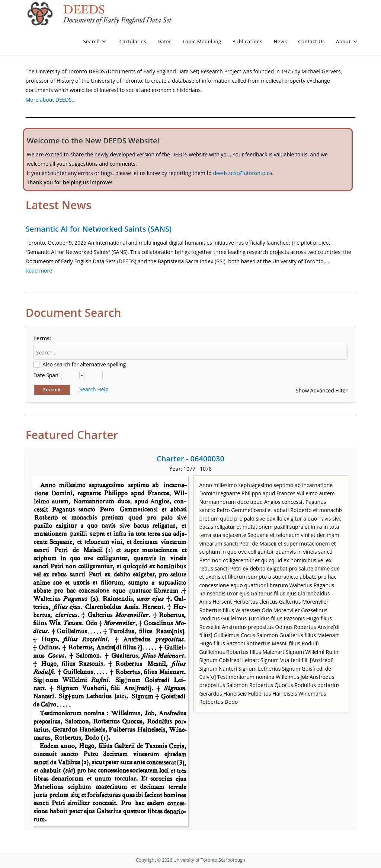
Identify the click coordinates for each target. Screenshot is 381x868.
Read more (39, 271)
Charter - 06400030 (190, 459)
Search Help (94, 389)
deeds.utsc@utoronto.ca (242, 173)
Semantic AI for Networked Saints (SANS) (99, 229)
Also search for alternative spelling (84, 364)
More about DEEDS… (51, 100)
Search (52, 390)
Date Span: (47, 375)
